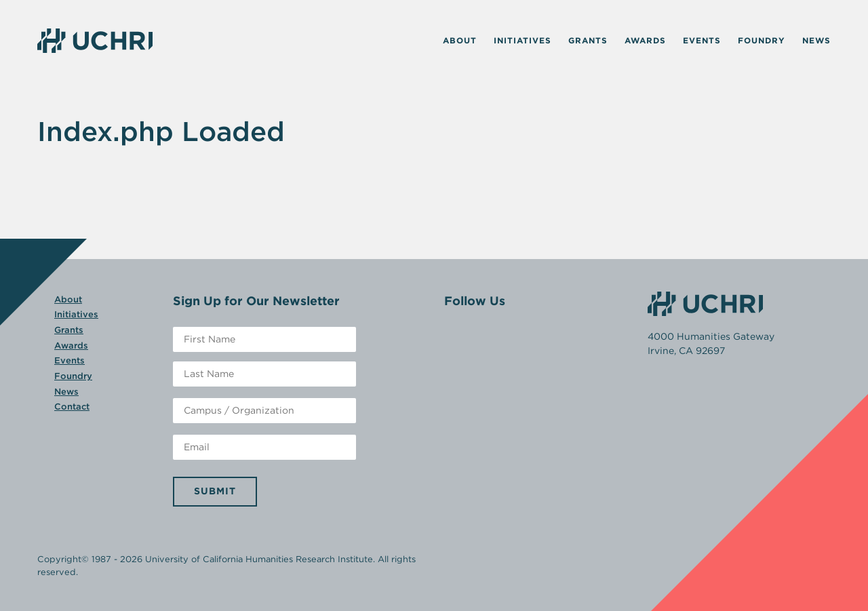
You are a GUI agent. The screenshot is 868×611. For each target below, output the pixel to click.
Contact (72, 407)
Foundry (762, 40)
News (816, 40)
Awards (645, 40)
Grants (588, 40)
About (460, 40)
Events (702, 40)
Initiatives (522, 40)
